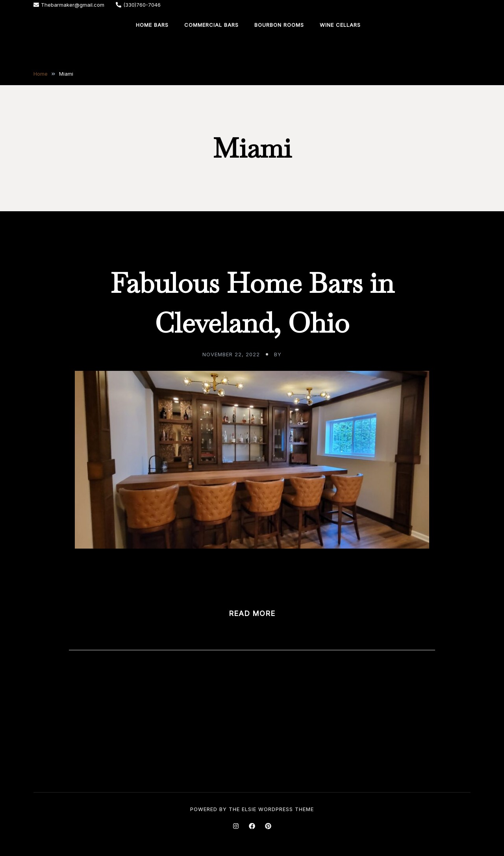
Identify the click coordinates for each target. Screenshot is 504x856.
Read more (252, 613)
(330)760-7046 (138, 5)
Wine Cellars (340, 25)
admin (293, 354)
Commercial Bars (211, 25)
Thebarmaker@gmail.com (69, 5)
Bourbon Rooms (279, 25)
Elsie (249, 809)
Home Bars (152, 25)
